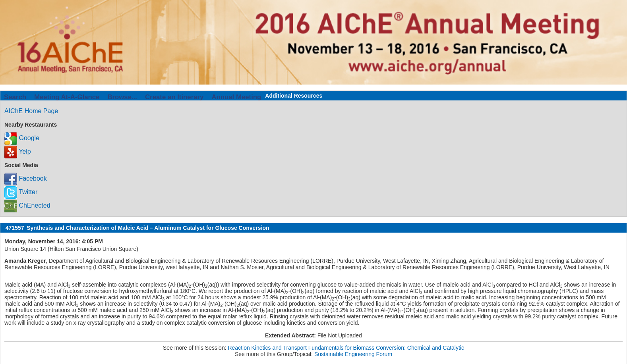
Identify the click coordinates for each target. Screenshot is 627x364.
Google (22, 138)
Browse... (122, 97)
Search (15, 97)
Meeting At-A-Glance (67, 97)
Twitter (21, 192)
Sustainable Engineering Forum (353, 354)
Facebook (26, 178)
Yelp (18, 151)
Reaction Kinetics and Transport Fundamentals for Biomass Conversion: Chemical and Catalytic (346, 348)
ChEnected (27, 205)
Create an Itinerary (174, 97)
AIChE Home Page (31, 111)
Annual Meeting (236, 97)
